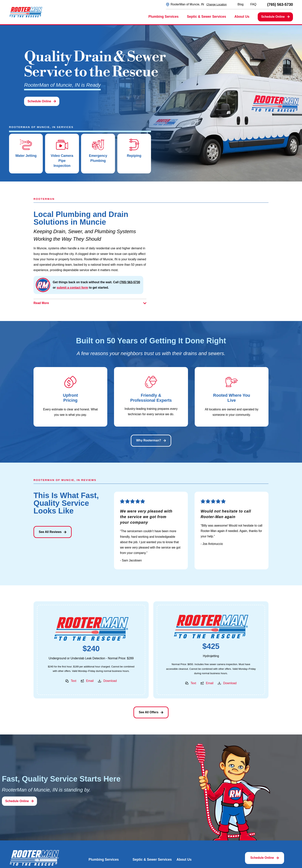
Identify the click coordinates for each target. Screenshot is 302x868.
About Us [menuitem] (242, 17)
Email (90, 681)
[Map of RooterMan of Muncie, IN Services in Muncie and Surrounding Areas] (212, 256)
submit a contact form (72, 288)
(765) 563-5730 (280, 5)
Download (110, 681)
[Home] (26, 12)
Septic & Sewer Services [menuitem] (206, 17)
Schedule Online (275, 17)
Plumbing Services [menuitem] (163, 17)
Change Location (217, 4)
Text (73, 681)
